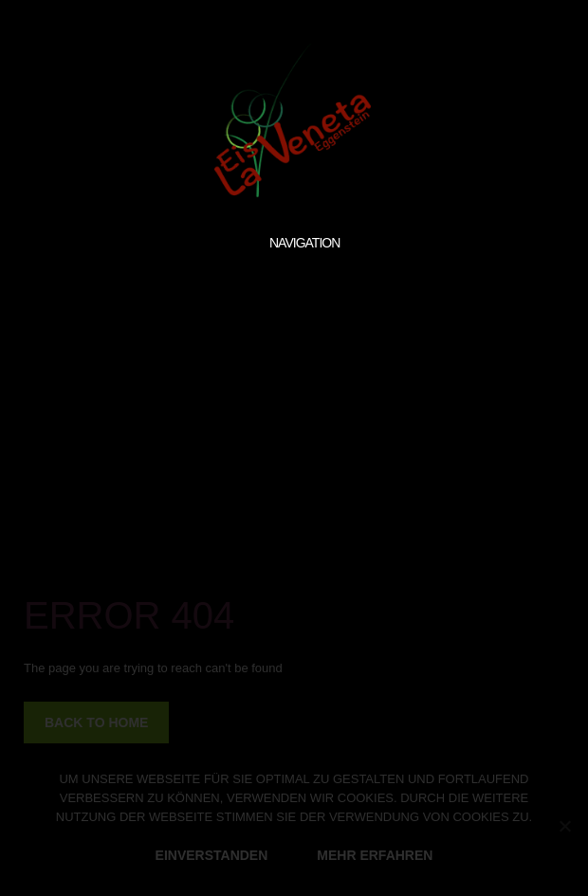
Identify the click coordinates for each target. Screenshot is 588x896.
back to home (96, 722)
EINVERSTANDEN (212, 855)
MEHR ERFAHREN (375, 855)
